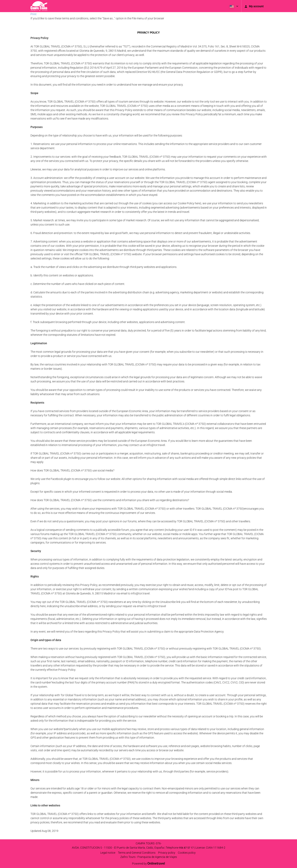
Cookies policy (187, 853)
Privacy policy (167, 853)
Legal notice (108, 853)
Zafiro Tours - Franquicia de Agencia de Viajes (149, 857)
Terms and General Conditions (137, 853)
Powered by (148, 864)
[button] (234, 6)
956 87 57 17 (186, 848)
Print (34, 14)
